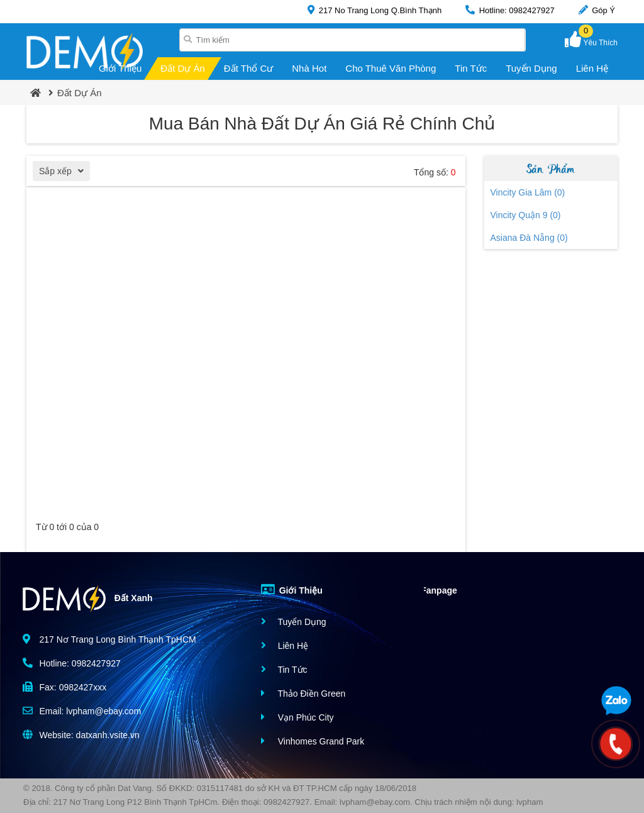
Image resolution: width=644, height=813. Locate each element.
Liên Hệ (592, 68)
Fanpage (430, 589)
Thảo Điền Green (303, 693)
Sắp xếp (64, 173)
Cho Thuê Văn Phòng (391, 68)
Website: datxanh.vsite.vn (81, 735)
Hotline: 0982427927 (510, 10)
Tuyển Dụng (531, 68)
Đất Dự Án (183, 68)
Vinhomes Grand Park (313, 741)
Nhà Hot (309, 68)
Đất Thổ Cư (248, 68)
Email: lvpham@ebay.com (82, 711)
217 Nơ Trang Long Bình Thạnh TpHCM (109, 639)
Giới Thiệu (120, 68)
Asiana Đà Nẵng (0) (529, 238)
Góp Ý (597, 10)
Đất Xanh (88, 599)
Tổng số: (435, 172)
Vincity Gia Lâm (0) (528, 192)
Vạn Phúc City (297, 717)
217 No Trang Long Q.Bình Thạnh (375, 10)
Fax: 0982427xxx (65, 687)
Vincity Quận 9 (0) (526, 215)
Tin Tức (471, 68)
